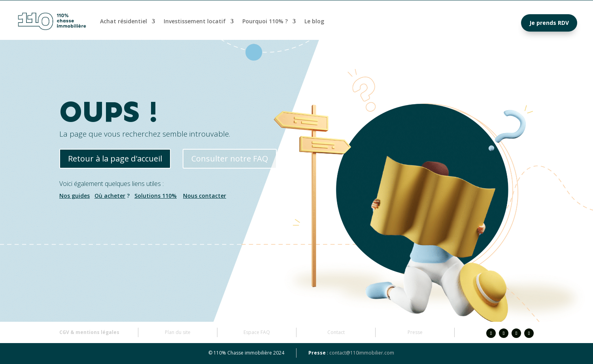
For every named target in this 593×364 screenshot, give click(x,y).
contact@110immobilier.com (362, 353)
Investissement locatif (195, 21)
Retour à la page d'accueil (115, 159)
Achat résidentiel (124, 21)
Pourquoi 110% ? (265, 21)
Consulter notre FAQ (230, 159)
